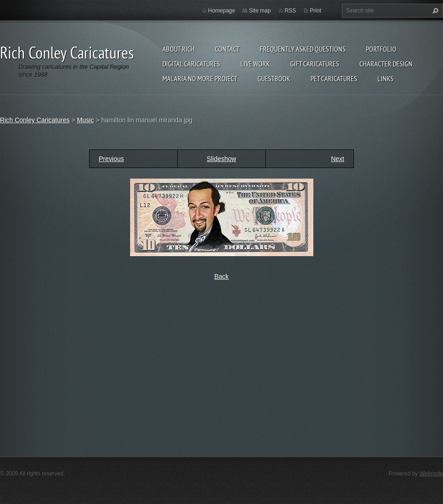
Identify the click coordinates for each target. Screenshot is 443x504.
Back (221, 276)
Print (315, 11)
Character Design (386, 64)
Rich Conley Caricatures (35, 120)
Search (434, 11)
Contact (227, 49)
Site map (260, 11)
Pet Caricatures (334, 78)
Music (86, 120)
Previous (111, 159)
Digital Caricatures (191, 64)
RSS (290, 11)
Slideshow (221, 159)
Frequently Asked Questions (303, 49)
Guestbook (274, 78)
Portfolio (381, 49)
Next (338, 159)
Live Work (255, 64)
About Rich (179, 49)
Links (386, 78)
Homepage (222, 11)
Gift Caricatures (315, 64)
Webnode (431, 474)
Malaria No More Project (200, 78)
